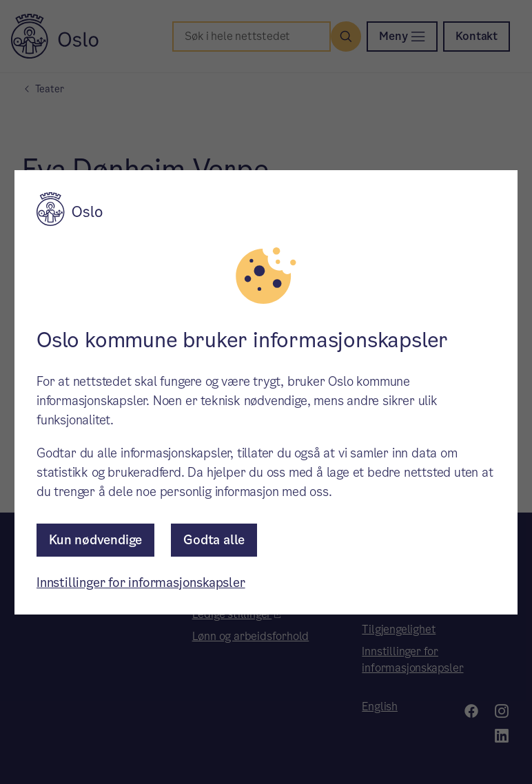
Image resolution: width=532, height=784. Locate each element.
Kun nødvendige (95, 540)
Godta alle (214, 540)
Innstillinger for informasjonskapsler (141, 582)
